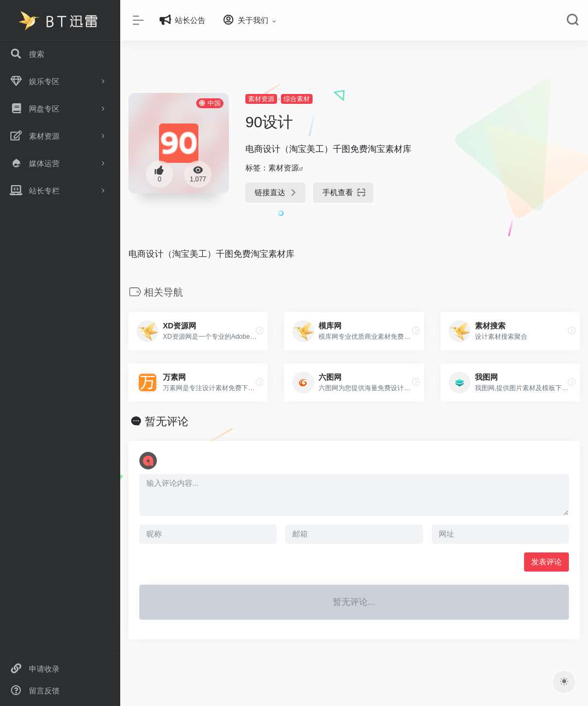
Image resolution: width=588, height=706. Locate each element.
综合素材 (297, 99)
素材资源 (261, 99)
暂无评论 (167, 421)
